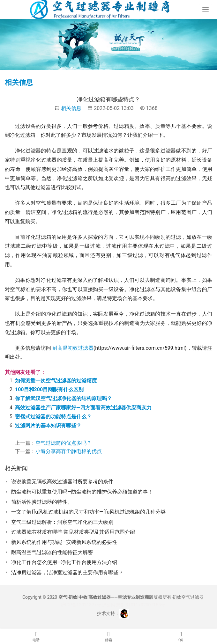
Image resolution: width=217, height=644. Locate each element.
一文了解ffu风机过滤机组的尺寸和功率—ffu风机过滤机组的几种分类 (88, 512)
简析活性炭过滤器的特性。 (42, 502)
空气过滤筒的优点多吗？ (64, 443)
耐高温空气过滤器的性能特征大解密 (52, 552)
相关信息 (71, 108)
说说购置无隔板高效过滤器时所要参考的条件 (62, 482)
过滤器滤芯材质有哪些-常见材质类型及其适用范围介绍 (73, 532)
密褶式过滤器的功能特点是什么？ (53, 417)
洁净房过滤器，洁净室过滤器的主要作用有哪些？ (67, 572)
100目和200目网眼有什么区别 (49, 389)
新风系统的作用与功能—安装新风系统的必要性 (64, 542)
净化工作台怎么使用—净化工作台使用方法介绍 (64, 562)
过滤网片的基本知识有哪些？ (48, 425)
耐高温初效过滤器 (73, 348)
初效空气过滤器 (188, 597)
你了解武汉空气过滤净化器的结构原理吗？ (64, 398)
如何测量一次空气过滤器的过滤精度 (56, 381)
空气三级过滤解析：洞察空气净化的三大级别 (62, 522)
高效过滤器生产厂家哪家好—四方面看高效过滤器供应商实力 (83, 408)
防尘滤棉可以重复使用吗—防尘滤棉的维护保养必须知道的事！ (82, 492)
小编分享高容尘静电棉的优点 (69, 451)
